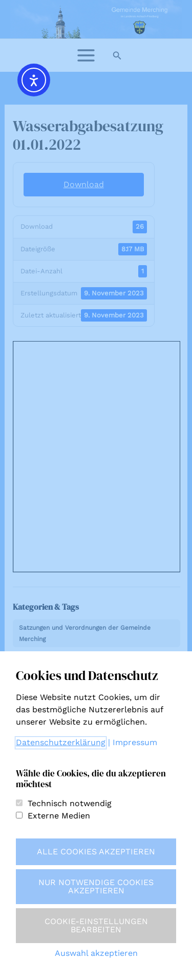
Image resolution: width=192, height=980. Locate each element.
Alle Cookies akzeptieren (96, 852)
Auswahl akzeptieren (96, 953)
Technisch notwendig (70, 803)
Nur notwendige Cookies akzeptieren (96, 886)
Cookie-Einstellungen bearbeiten (96, 925)
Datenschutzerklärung (61, 742)
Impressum (135, 742)
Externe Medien (59, 816)
